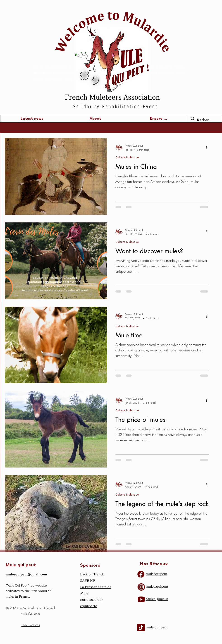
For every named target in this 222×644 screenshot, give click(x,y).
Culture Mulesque (127, 158)
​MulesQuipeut (157, 599)
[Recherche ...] (205, 120)
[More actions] (208, 148)
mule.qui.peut (157, 627)
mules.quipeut (157, 587)
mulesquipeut (157, 574)
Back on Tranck (92, 574)
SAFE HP (87, 581)
